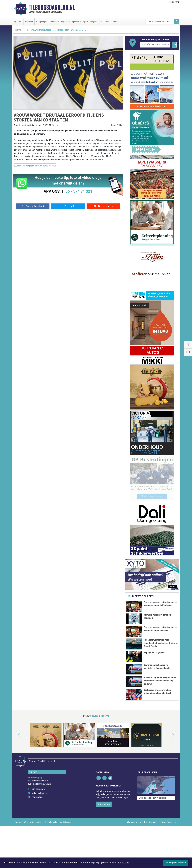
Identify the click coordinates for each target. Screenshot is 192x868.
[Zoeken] (177, 22)
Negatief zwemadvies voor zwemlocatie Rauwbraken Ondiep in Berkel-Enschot (161, 643)
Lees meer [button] (124, 863)
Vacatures (105, 22)
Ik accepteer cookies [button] (175, 863)
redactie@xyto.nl (40, 804)
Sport (86, 22)
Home (18, 30)
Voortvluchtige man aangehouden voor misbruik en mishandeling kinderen (160, 681)
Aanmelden (104, 815)
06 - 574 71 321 (79, 191)
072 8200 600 (38, 800)
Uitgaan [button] (94, 22)
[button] (15, 752)
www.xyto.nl (37, 807)
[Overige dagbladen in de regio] (156, 793)
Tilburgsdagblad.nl (52, 7)
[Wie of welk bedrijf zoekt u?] (155, 45)
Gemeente (54, 22)
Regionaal (65, 22)
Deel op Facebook (33, 206)
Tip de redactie (103, 206)
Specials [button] (76, 22)
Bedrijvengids (42, 22)
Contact (115, 22)
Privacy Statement (168, 833)
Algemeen (29, 22)
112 (21, 22)
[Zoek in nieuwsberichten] (160, 22)
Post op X (68, 206)
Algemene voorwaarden (137, 833)
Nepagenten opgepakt (154, 652)
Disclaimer (154, 833)
